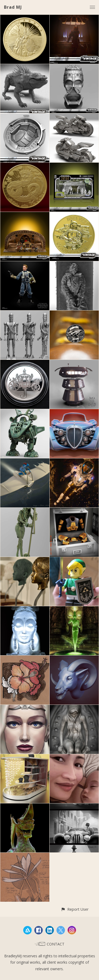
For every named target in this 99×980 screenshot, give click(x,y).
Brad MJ (13, 7)
